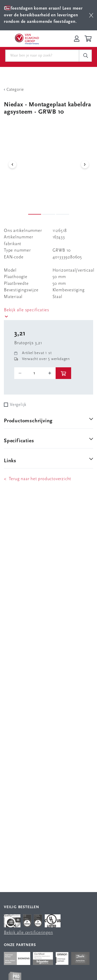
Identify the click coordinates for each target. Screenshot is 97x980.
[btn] (91, 15)
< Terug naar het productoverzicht (38, 479)
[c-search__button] (85, 56)
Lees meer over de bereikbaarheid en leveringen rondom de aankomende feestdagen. (43, 15)
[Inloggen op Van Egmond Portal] (77, 39)
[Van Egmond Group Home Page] (27, 39)
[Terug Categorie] (48, 90)
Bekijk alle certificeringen (28, 933)
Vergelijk (18, 405)
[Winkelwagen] (89, 39)
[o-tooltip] (35, 373)
